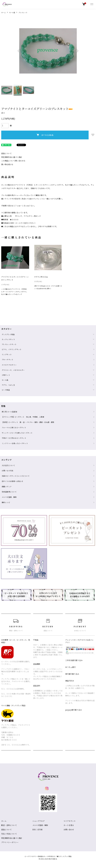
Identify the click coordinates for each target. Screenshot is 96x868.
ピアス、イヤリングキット (12, 349)
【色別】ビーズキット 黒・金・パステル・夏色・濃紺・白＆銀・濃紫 (28, 422)
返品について (6, 153)
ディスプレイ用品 (8, 334)
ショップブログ (38, 821)
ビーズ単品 (6, 390)
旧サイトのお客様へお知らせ (12, 481)
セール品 (12, 12)
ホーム (3, 12)
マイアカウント (70, 821)
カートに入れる (45, 135)
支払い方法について (9, 834)
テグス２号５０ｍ (41, 277)
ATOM (40, 830)
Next (77, 51)
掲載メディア (7, 487)
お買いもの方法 (8, 471)
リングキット (7, 354)
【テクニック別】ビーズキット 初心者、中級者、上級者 (23, 417)
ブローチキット (8, 360)
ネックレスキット (8, 339)
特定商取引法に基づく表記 (12, 157)
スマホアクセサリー (9, 365)
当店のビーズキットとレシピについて (16, 476)
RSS (34, 830)
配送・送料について (9, 825)
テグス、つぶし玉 (8, 385)
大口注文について (8, 465)
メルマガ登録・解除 (40, 825)
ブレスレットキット (9, 344)
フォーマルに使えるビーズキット (14, 428)
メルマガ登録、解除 (9, 497)
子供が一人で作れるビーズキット (14, 438)
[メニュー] (92, 4)
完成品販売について (9, 492)
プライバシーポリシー (10, 842)
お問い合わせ (69, 830)
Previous (19, 51)
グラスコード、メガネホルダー (13, 370)
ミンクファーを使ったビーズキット (15, 443)
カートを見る (69, 825)
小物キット (6, 375)
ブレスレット (23, 12)
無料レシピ (6, 502)
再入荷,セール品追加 (9, 412)
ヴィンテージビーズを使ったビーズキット (17, 433)
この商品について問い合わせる (13, 161)
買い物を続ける (7, 164)
